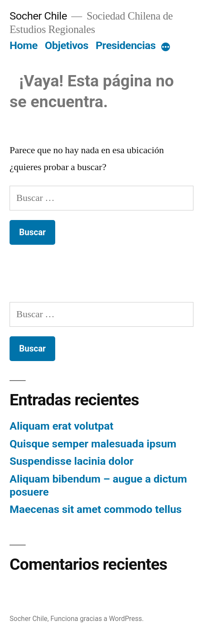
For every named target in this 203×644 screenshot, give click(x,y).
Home (23, 45)
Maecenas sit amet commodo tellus (96, 509)
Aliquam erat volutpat (62, 426)
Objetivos (67, 45)
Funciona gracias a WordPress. (97, 619)
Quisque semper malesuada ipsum (93, 444)
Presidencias (126, 45)
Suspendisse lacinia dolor (72, 461)
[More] (166, 47)
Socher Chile (38, 16)
